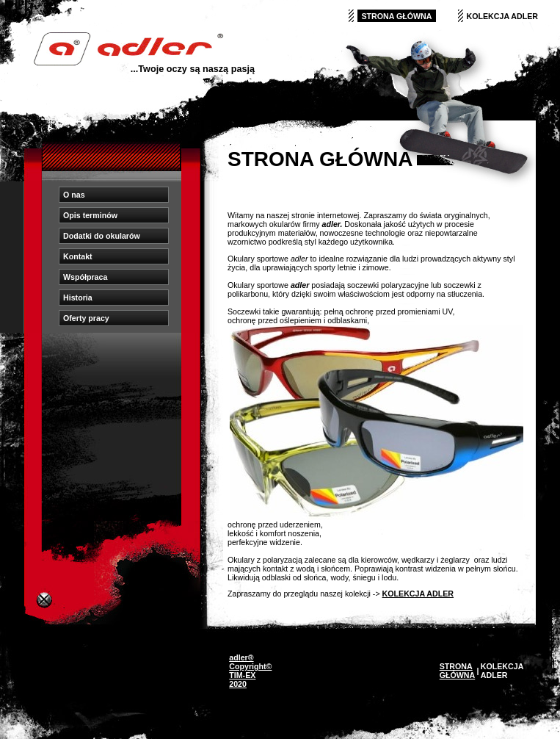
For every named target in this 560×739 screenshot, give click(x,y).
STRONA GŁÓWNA (396, 16)
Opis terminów (90, 215)
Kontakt (78, 256)
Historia (78, 298)
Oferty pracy (86, 318)
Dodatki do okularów (102, 236)
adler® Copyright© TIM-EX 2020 (250, 671)
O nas (74, 195)
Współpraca (85, 277)
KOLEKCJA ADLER (503, 16)
